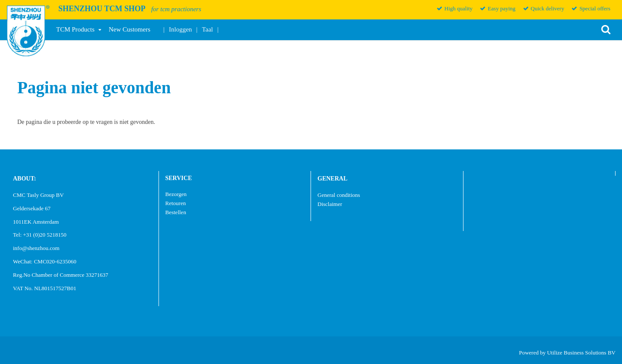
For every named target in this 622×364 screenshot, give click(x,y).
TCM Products (75, 29)
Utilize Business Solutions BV (581, 353)
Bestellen (176, 212)
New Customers (130, 29)
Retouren (176, 203)
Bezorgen (176, 194)
